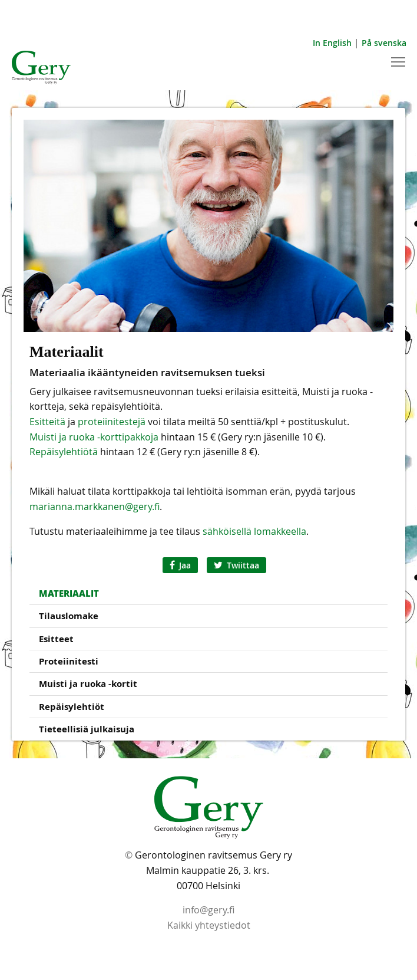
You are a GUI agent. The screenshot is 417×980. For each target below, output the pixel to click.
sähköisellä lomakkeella (254, 531)
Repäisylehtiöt (72, 707)
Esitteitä (47, 422)
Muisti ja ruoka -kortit (88, 684)
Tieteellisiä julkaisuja (87, 729)
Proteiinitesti (69, 661)
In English (332, 43)
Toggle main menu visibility (399, 60)
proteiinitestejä (112, 422)
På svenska (384, 43)
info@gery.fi (208, 910)
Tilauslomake (69, 616)
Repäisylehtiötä (64, 452)
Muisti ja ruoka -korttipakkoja (94, 437)
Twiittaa (236, 565)
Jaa (180, 565)
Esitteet (56, 639)
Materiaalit (69, 593)
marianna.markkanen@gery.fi (95, 507)
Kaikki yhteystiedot (209, 925)
